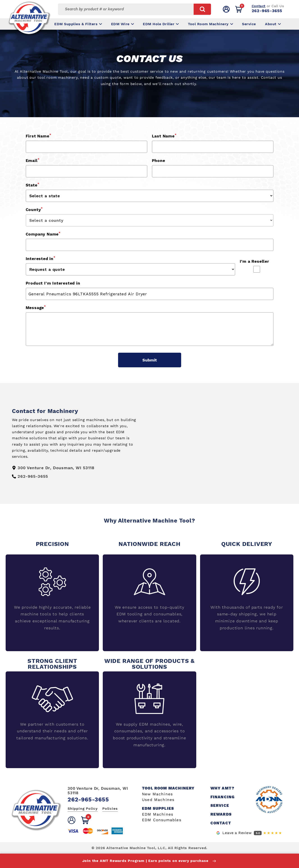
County (34, 209)
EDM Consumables (162, 820)
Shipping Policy (83, 809)
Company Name (43, 234)
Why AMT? (223, 788)
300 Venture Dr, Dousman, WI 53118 (98, 791)
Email (33, 160)
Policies (110, 809)
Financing (223, 797)
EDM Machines (158, 814)
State (33, 185)
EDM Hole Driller (161, 24)
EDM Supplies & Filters (78, 24)
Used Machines (158, 800)
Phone (159, 160)
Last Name (164, 136)
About (273, 24)
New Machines (157, 794)
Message (36, 307)
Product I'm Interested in (53, 283)
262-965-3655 (267, 11)
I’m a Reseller (254, 261)
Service (249, 24)
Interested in (41, 258)
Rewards (221, 814)
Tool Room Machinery (210, 24)
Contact (259, 6)
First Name (39, 136)
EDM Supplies (158, 809)
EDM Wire (122, 24)
